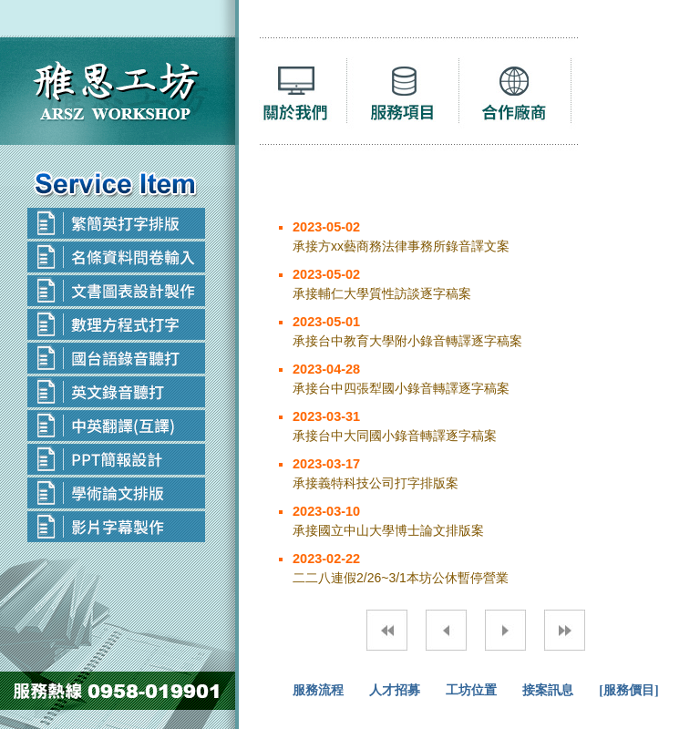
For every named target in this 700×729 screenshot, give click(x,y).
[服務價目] (628, 690)
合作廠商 (522, 97)
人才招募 (395, 690)
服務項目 (411, 97)
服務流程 (318, 690)
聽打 (304, 97)
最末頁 (565, 630)
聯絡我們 (633, 97)
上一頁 (446, 630)
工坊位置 (471, 690)
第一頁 (387, 630)
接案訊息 (548, 690)
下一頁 (505, 630)
